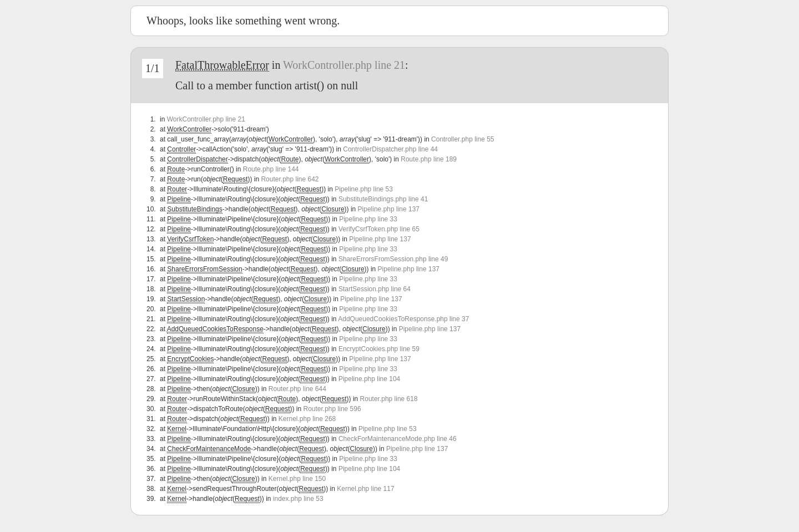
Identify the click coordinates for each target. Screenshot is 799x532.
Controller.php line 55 (462, 139)
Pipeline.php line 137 (389, 209)
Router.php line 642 (290, 179)
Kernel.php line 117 (365, 489)
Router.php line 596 (332, 409)
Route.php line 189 (429, 159)
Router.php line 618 (389, 399)
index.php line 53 (298, 499)
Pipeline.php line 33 (368, 219)
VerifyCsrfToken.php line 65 (379, 229)
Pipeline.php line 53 (364, 189)
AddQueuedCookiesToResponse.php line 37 (403, 319)
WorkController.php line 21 (344, 65)
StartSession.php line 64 (375, 289)
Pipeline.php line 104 (369, 379)
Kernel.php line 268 (307, 419)
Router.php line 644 (297, 389)
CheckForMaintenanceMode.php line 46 (398, 439)
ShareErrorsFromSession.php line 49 (393, 259)
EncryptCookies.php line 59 (379, 349)
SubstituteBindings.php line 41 (383, 199)
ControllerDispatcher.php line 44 (390, 149)
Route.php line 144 (271, 169)
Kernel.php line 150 (297, 479)
